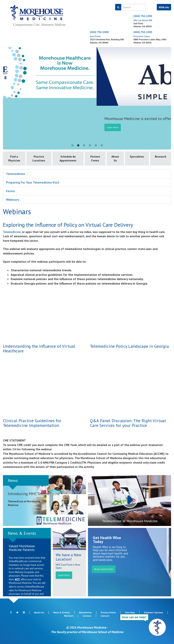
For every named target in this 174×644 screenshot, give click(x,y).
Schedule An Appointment (68, 159)
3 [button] (84, 146)
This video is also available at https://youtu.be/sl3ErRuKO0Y (130, 315)
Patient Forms (95, 159)
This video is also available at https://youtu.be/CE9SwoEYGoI (43, 389)
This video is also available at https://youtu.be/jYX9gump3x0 (43, 315)
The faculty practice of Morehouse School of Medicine (87, 632)
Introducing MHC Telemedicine (34, 494)
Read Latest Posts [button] (104, 569)
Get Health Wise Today (107, 540)
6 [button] (102, 146)
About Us (115, 159)
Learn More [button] (64, 575)
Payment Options (153, 612)
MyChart (69, 616)
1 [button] (72, 146)
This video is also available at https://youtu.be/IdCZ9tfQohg (130, 389)
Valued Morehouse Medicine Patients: (22, 548)
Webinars (13, 200)
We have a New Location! (69, 557)
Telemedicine (16, 174)
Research (161, 157)
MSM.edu (164, 7)
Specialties (137, 157)
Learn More (145, 127)
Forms (10, 191)
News (13, 480)
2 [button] (78, 146)
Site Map (130, 612)
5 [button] (96, 146)
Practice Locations (39, 159)
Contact (105, 616)
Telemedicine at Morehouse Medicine (130, 521)
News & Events (22, 533)
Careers (87, 616)
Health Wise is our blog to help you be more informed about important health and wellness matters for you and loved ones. (110, 553)
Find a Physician (14, 159)
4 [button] (90, 146)
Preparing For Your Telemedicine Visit (33, 182)
